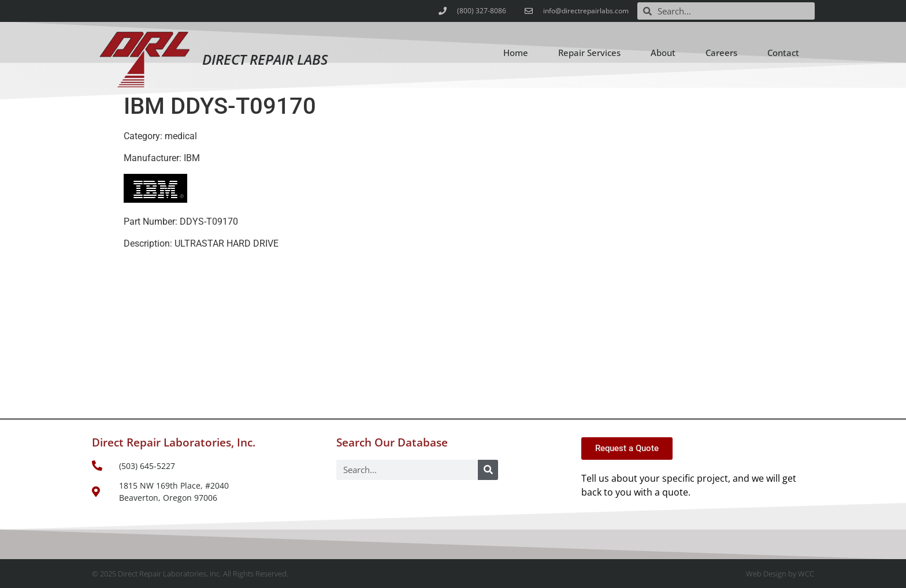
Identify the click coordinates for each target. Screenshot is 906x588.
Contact (783, 53)
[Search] (488, 470)
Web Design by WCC (780, 574)
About (663, 53)
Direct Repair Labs (265, 59)
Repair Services (589, 53)
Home (516, 53)
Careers (721, 53)
